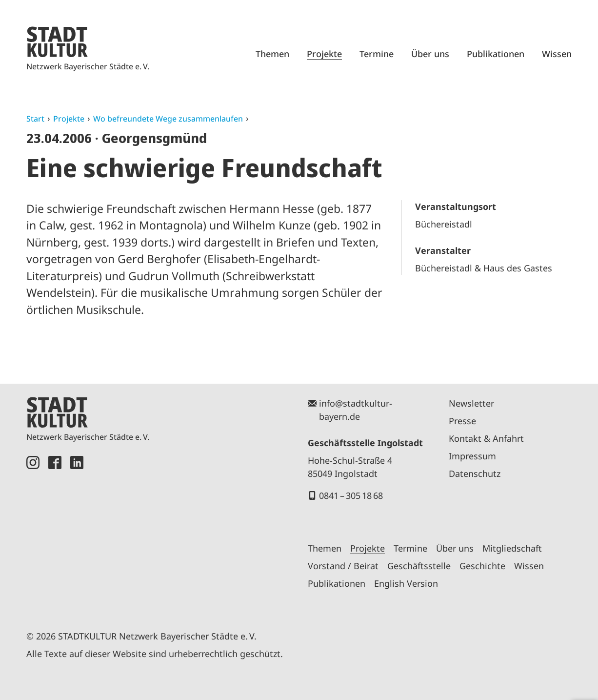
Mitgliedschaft (512, 548)
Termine (377, 54)
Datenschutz (475, 474)
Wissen (557, 54)
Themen (272, 54)
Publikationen (496, 54)
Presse (462, 421)
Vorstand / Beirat (343, 566)
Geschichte (482, 566)
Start (35, 119)
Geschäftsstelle (419, 566)
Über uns (430, 54)
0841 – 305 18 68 (351, 495)
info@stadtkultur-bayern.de (356, 410)
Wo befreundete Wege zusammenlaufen (168, 119)
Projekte (324, 54)
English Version (406, 583)
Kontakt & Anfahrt (486, 438)
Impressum (472, 456)
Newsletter (471, 403)
